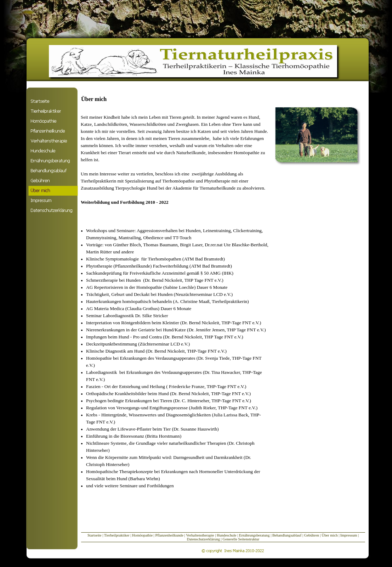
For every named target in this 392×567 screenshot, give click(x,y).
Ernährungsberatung (254, 535)
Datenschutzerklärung (204, 539)
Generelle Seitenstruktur (241, 539)
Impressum (349, 535)
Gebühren (312, 535)
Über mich (329, 535)
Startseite (95, 535)
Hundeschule (227, 535)
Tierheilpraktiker (117, 535)
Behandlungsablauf (287, 535)
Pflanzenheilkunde (169, 535)
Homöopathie (142, 535)
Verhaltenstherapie (200, 535)
